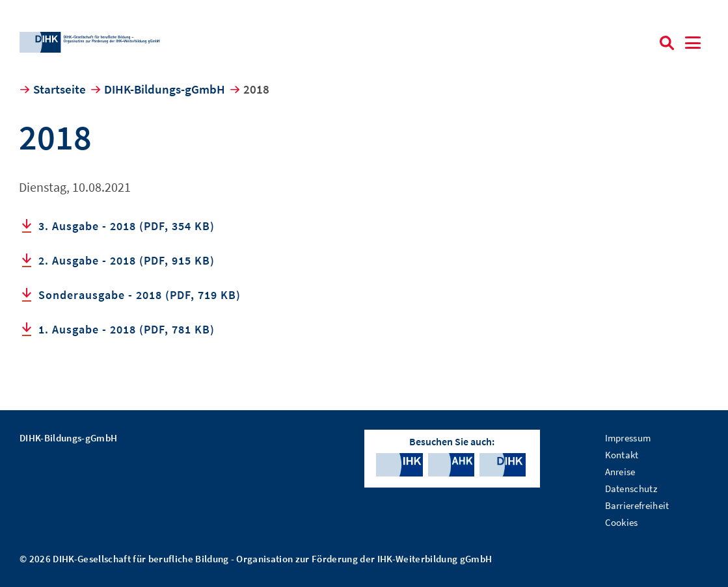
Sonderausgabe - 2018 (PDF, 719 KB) (140, 295)
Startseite (60, 89)
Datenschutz (631, 489)
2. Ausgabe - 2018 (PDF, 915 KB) (127, 260)
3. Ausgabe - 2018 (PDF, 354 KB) (127, 226)
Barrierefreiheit (637, 505)
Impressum (628, 438)
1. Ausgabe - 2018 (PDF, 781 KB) (127, 329)
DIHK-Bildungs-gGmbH (165, 89)
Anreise (620, 472)
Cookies (622, 522)
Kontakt (622, 455)
